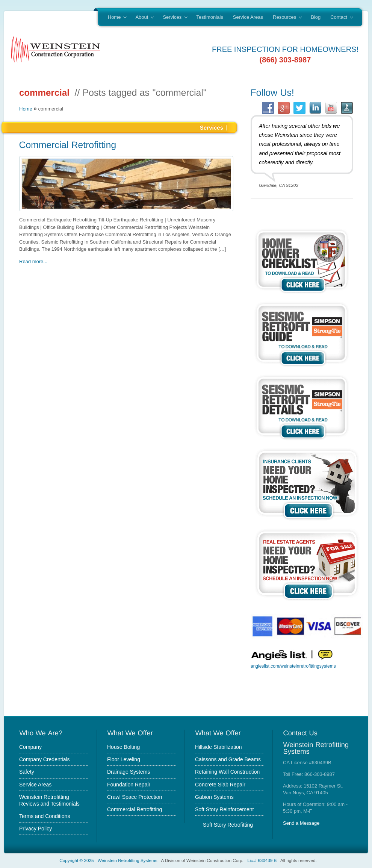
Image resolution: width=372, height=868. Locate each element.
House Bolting (123, 747)
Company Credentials (45, 759)
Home (115, 18)
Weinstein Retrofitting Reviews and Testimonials (49, 800)
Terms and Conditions (45, 816)
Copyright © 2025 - (79, 860)
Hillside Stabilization (219, 747)
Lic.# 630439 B (262, 860)
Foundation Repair (129, 785)
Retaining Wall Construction (227, 772)
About (142, 18)
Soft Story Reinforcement (224, 809)
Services (172, 18)
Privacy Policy (36, 829)
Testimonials (210, 17)
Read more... (33, 261)
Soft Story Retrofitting (228, 825)
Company (30, 747)
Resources (285, 18)
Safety (27, 772)
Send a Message (301, 823)
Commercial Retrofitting (135, 809)
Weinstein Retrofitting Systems (128, 860)
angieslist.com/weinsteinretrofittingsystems (293, 666)
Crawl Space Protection (135, 797)
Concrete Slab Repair (220, 785)
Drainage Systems (129, 772)
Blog (316, 17)
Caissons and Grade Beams (228, 759)
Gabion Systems (214, 797)
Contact (339, 18)
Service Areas (248, 17)
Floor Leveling (124, 759)
